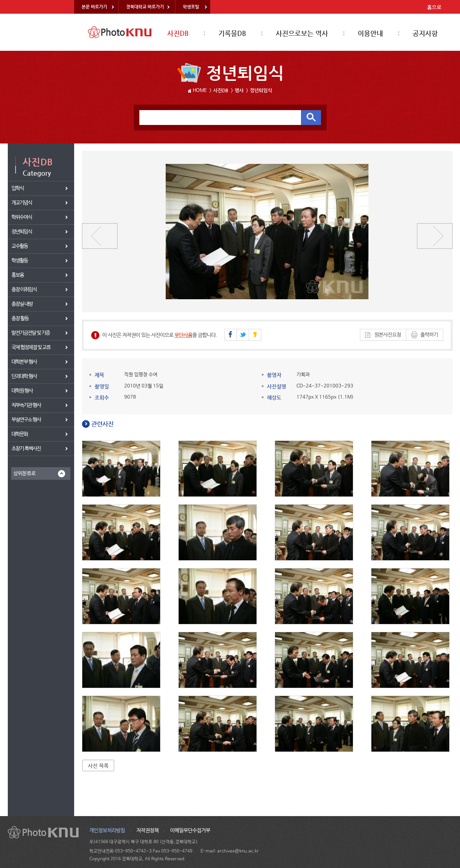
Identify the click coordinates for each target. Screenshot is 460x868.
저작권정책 (148, 831)
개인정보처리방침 (107, 831)
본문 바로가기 (94, 7)
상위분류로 (24, 473)
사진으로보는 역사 (302, 33)
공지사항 (425, 33)
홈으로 (434, 7)
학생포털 (191, 7)
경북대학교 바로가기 (145, 7)
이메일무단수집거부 (190, 831)
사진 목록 (98, 766)
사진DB (178, 33)
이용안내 (370, 33)
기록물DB (232, 33)
